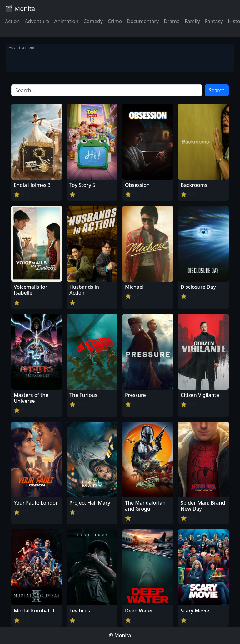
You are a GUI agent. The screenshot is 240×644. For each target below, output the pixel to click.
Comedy (93, 21)
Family (192, 21)
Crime (115, 21)
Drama (172, 21)
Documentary (143, 21)
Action (12, 21)
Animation (66, 21)
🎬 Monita (20, 9)
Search (217, 90)
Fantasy (214, 21)
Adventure (37, 21)
